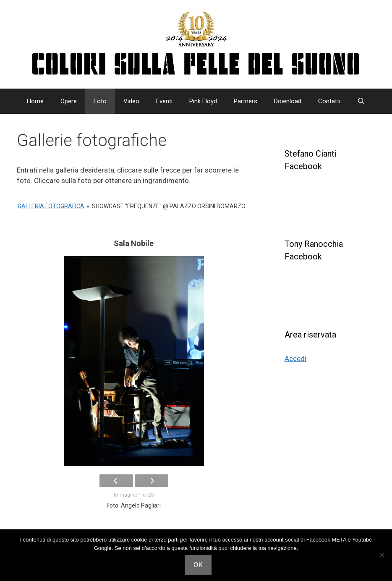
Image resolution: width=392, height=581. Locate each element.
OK (198, 565)
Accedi (295, 359)
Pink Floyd (203, 101)
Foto (100, 101)
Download (288, 101)
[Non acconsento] (382, 555)
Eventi (164, 101)
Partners (246, 101)
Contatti (329, 101)
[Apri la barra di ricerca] (361, 101)
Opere (69, 101)
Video (131, 101)
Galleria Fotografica (51, 206)
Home (35, 101)
